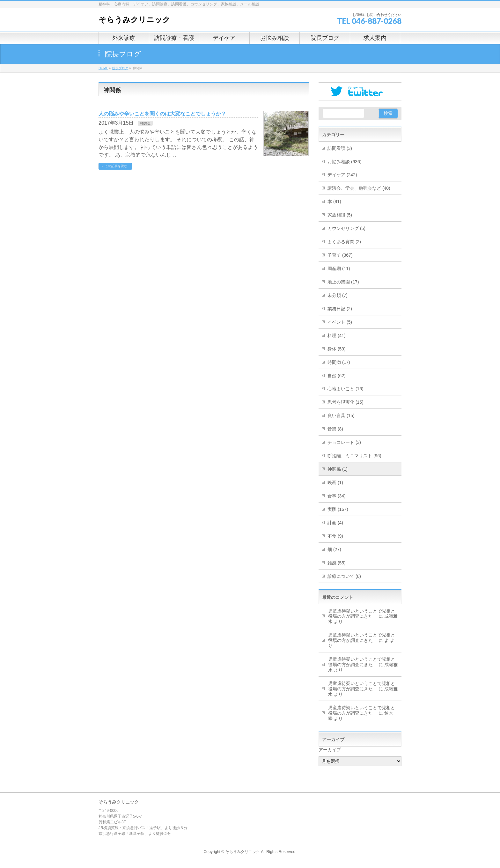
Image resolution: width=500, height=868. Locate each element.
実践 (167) (338, 509)
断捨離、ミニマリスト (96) (354, 456)
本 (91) (334, 202)
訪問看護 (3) (340, 148)
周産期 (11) (339, 268)
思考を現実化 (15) (346, 402)
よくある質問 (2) (344, 242)
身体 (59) (337, 349)
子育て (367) (340, 255)
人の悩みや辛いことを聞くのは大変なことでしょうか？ (162, 114)
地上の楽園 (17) (343, 282)
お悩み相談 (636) (345, 162)
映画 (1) (335, 482)
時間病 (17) (339, 362)
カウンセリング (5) (346, 228)
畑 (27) (334, 549)
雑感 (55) (337, 563)
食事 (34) (337, 496)
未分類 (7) (338, 295)
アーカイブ (330, 750)
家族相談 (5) (340, 215)
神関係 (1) (338, 469)
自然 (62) (337, 376)
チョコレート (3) (344, 442)
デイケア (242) (342, 175)
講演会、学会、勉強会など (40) (359, 188)
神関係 (145, 123)
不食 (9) (335, 536)
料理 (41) (337, 335)
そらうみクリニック (134, 20)
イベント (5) (340, 322)
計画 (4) (335, 523)
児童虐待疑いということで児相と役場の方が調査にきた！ (362, 614)
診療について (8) (344, 576)
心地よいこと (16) (346, 389)
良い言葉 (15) (341, 416)
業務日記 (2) (340, 309)
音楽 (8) (335, 429)
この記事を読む (116, 166)
